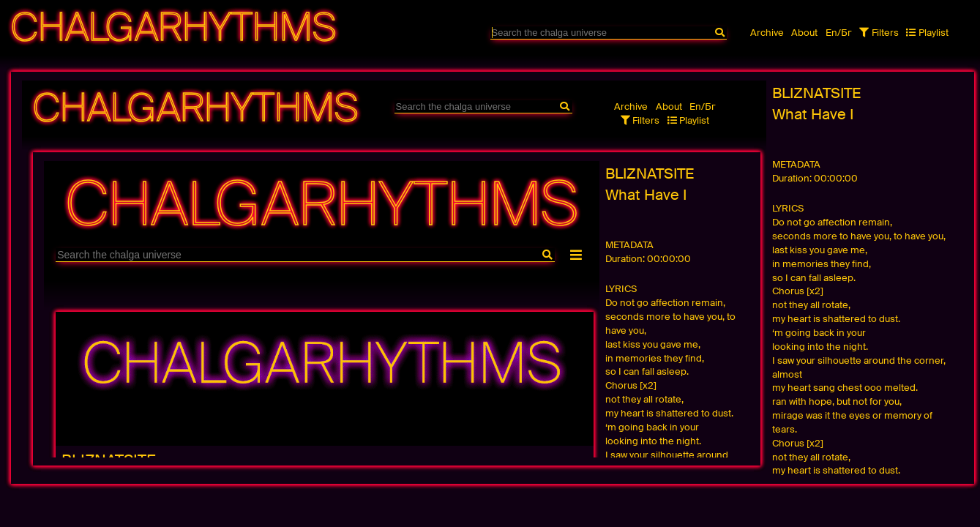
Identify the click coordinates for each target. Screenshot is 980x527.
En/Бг (839, 33)
